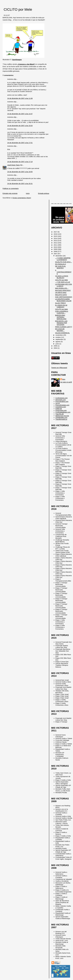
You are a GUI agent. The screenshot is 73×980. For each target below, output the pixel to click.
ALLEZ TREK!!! (60, 303)
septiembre (60, 339)
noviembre (59, 335)
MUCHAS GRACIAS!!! (63, 290)
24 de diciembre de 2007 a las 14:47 (20, 114)
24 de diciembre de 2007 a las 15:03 (20, 126)
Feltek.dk (59, 409)
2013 (56, 241)
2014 (56, 238)
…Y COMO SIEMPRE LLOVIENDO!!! (63, 259)
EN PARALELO (61, 264)
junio (57, 344)
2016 (56, 234)
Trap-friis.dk (60, 414)
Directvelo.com (61, 400)
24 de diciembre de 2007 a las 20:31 (20, 184)
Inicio (28, 193)
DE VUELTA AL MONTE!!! (60, 267)
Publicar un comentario (11, 188)
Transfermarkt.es (61, 419)
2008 (56, 251)
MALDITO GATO (61, 295)
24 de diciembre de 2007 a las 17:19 (20, 162)
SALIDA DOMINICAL (62, 333)
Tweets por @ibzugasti (59, 368)
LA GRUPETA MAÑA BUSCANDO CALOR (63, 300)
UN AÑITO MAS (61, 292)
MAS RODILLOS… (62, 288)
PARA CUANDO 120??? (64, 327)
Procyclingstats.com (62, 405)
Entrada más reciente (10, 193)
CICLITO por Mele (18, 9)
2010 (56, 247)
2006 (56, 346)
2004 (56, 348)
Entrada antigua (43, 193)
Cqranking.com (61, 407)
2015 (56, 236)
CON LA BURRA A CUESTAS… (62, 312)
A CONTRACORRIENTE (63, 272)
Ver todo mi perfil (66, 382)
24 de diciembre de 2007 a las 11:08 (20, 98)
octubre (58, 337)
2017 (56, 232)
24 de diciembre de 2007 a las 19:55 (20, 172)
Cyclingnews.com (62, 398)
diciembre (59, 256)
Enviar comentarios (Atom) (22, 198)
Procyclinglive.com (62, 401)
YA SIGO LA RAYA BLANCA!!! (62, 277)
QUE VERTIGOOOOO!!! (64, 297)
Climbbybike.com (61, 417)
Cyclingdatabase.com (63, 412)
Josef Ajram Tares (13, 165)
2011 (56, 245)
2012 (56, 243)
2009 (56, 249)
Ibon (64, 379)
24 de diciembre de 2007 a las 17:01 (20, 143)
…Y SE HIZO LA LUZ (63, 282)
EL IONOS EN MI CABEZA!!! (61, 306)
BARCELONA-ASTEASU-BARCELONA (61, 317)
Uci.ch (58, 403)
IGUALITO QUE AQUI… (64, 262)
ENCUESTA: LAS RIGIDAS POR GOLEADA (61, 323)
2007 (56, 254)
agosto (58, 342)
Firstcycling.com (61, 410)
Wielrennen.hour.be (62, 416)
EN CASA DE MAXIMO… (60, 330)
